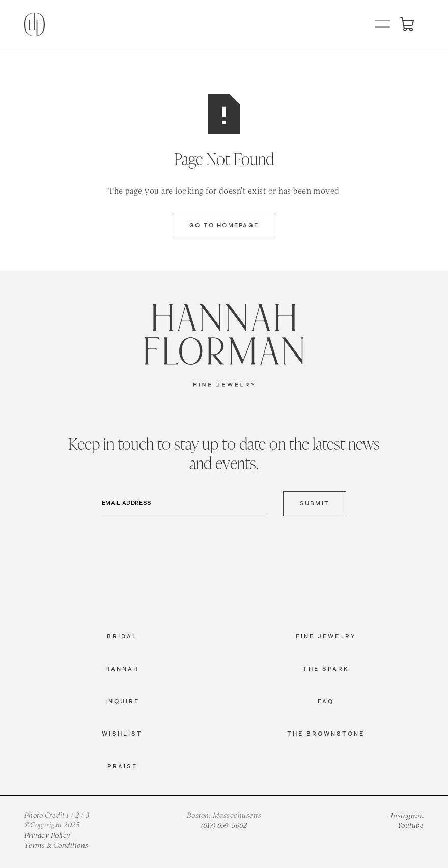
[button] (383, 24)
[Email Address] (184, 504)
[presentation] (179, 544)
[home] (35, 24)
